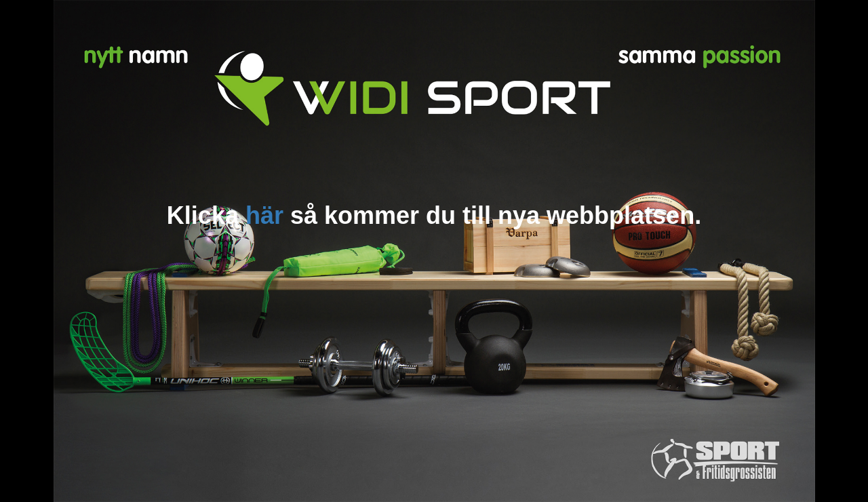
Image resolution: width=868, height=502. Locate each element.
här (264, 215)
